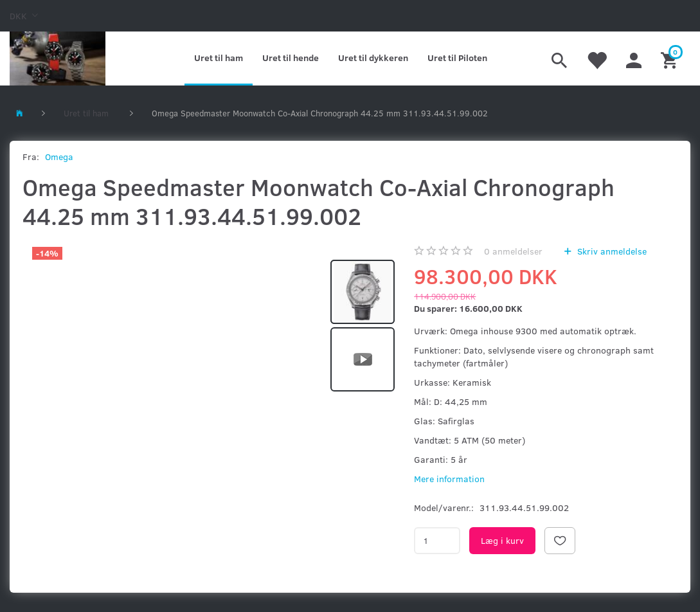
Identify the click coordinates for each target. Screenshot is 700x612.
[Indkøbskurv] (671, 59)
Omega (59, 157)
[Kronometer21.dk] (58, 59)
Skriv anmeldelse (611, 251)
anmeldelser (513, 251)
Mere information (449, 479)
